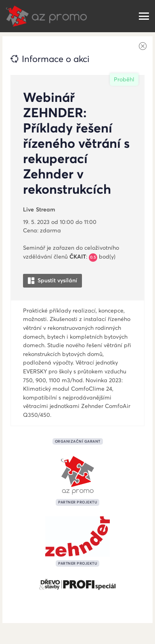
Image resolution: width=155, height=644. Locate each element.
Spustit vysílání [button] (52, 281)
